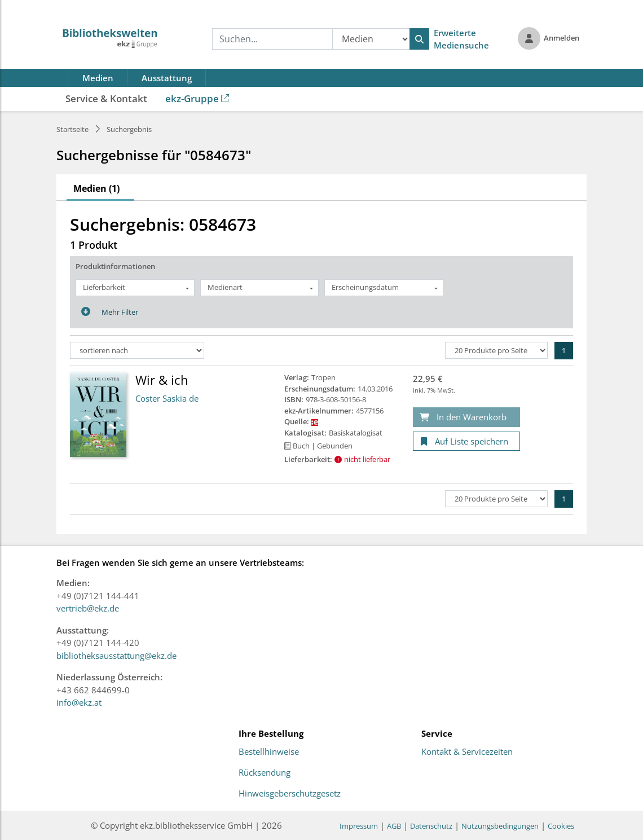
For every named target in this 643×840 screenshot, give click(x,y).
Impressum (359, 826)
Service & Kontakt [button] (106, 98)
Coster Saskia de (167, 398)
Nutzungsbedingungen (500, 826)
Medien (98, 78)
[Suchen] (419, 39)
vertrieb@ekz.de (88, 608)
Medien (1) (96, 188)
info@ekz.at (79, 702)
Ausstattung (167, 78)
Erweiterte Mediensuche (461, 39)
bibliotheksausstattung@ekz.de (116, 656)
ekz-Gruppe (197, 98)
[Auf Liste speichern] (466, 441)
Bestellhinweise (269, 752)
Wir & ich (162, 380)
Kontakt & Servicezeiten (467, 752)
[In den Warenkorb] (466, 417)
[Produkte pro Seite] (496, 350)
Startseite (72, 129)
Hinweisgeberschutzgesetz (290, 794)
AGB (394, 826)
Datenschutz (431, 826)
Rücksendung (265, 773)
